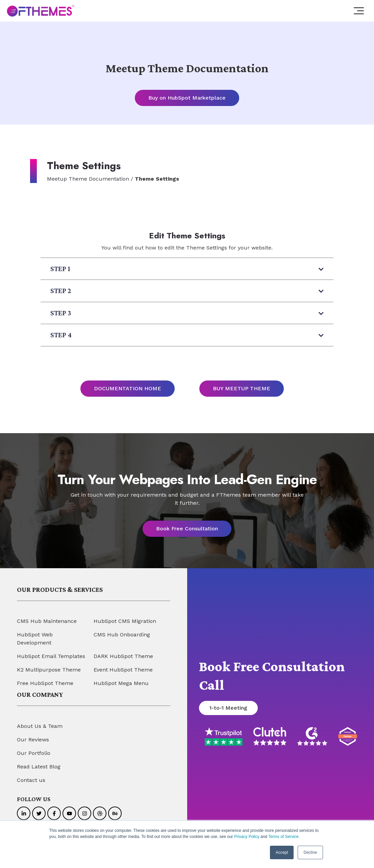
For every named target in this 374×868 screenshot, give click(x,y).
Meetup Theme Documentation (88, 179)
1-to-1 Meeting (228, 708)
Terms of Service (283, 837)
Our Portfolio (34, 753)
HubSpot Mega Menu (121, 683)
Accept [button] (282, 852)
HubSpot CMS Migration (125, 621)
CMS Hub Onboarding (122, 635)
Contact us (31, 780)
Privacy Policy (247, 837)
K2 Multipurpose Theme (49, 670)
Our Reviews (33, 740)
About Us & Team (40, 726)
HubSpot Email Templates (51, 656)
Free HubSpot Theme (45, 683)
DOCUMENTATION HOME (128, 388)
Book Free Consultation (187, 529)
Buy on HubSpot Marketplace (187, 98)
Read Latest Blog (39, 767)
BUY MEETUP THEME (242, 388)
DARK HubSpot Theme (123, 656)
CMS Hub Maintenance (47, 621)
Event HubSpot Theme (123, 670)
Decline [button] (310, 852)
